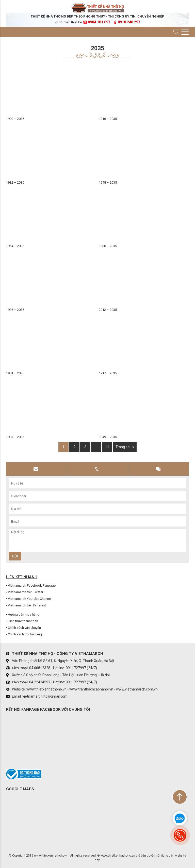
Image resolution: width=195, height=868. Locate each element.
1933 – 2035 (15, 437)
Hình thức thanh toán (23, 621)
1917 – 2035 (108, 373)
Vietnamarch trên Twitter (26, 592)
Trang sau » (125, 447)
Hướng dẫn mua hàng (24, 614)
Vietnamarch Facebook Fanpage (32, 585)
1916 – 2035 (108, 119)
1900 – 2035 (15, 119)
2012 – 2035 (108, 310)
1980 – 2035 (108, 246)
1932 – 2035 (15, 182)
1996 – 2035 (15, 310)
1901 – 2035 (15, 373)
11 (107, 447)
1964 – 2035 (15, 246)
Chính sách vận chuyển (24, 628)
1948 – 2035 (108, 182)
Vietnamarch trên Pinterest (27, 605)
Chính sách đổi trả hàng (25, 634)
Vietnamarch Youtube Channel (30, 599)
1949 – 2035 (108, 437)
